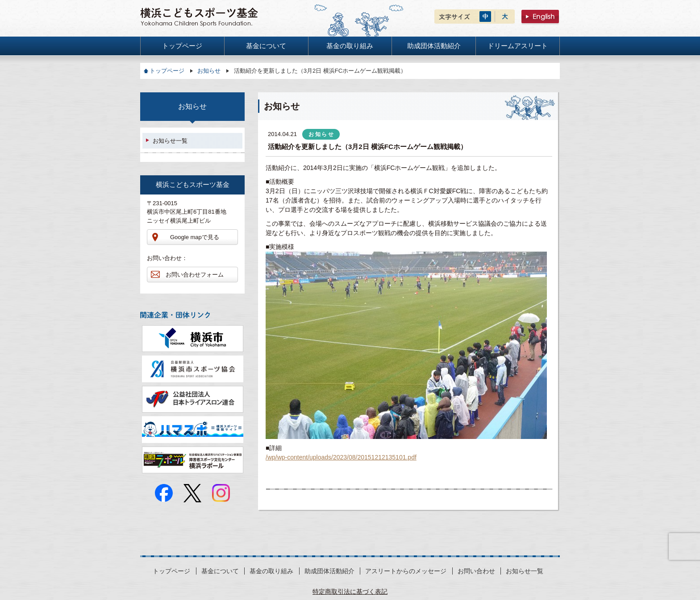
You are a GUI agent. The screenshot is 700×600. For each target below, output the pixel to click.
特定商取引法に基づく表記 (350, 592)
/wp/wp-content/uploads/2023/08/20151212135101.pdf (341, 457)
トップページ (167, 71)
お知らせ (209, 71)
